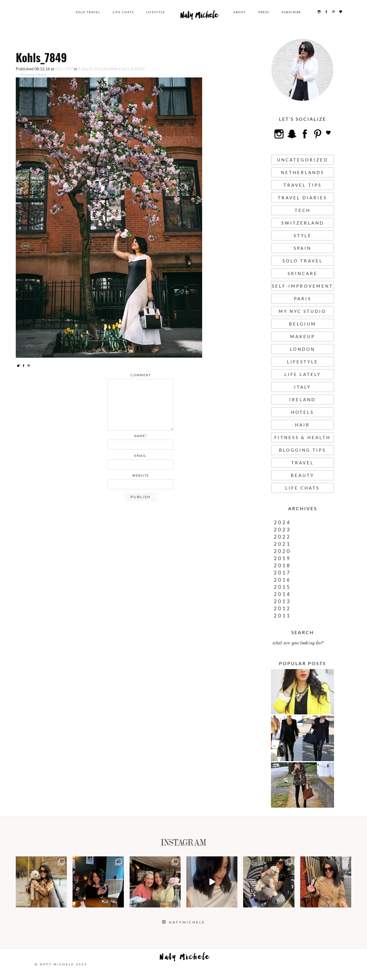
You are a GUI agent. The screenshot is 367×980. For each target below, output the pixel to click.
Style (303, 235)
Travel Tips (303, 185)
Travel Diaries (302, 198)
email (140, 456)
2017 (282, 573)
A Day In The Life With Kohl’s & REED (111, 69)
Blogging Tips (302, 450)
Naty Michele (200, 17)
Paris (303, 299)
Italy (302, 387)
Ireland (302, 400)
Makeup (303, 336)
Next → (44, 74)
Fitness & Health (302, 437)
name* (141, 436)
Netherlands (303, 172)
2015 (282, 587)
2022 (282, 537)
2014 (282, 594)
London (302, 349)
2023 (282, 530)
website (141, 475)
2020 (282, 551)
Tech (303, 210)
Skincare (303, 273)
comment (141, 375)
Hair (302, 425)
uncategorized (302, 160)
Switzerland (303, 223)
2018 (282, 565)
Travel (303, 463)
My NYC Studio (302, 311)
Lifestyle (157, 12)
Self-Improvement (302, 286)
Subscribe (292, 12)
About (240, 12)
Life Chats (125, 12)
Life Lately (303, 374)
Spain (302, 248)
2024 (282, 522)
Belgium (303, 324)
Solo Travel (90, 12)
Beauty (302, 475)
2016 (282, 580)
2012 (282, 608)
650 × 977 (64, 69)
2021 (282, 544)
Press (264, 12)
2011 (282, 616)
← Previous (26, 74)
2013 (282, 601)
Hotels (302, 412)
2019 (282, 558)
